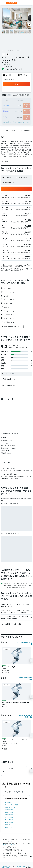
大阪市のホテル (9, 820)
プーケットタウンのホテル (12, 805)
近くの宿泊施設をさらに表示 (25, 643)
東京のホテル (9, 825)
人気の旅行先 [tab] (7, 792)
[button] (3, 3)
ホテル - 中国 (26, 866)
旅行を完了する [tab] (19, 792)
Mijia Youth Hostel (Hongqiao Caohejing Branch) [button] (16, 702)
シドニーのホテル (10, 827)
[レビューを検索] (18, 374)
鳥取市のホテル (9, 815)
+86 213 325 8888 (7, 67)
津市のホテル (9, 802)
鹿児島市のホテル (10, 807)
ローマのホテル (9, 817)
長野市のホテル (9, 812)
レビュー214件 (17, 69)
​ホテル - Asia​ (18, 866)
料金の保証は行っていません (10, 845)
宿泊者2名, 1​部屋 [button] (9, 80)
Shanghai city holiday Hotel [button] (10, 667)
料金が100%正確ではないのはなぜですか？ (17, 857)
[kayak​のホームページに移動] (11, 3)
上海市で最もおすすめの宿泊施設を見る (25, 716)
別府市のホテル (9, 810)
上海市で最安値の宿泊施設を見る (25, 679)
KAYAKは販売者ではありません (17, 850)
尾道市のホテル (9, 822)
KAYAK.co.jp (4, 866)
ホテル (11, 866)
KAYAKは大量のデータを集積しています (17, 853)
